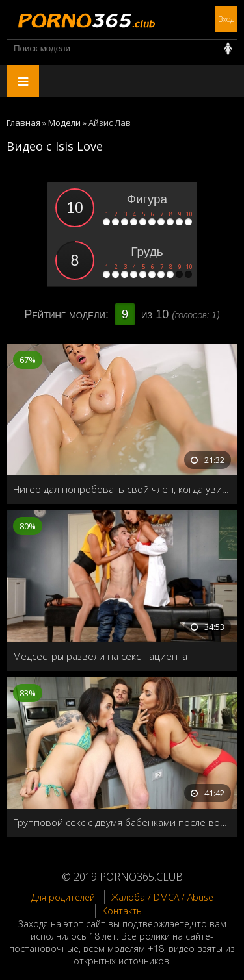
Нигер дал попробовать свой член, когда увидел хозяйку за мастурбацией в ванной (122, 489)
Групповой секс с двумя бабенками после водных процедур (122, 822)
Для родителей (63, 897)
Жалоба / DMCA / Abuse (162, 897)
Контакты (123, 911)
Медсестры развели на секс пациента (100, 656)
